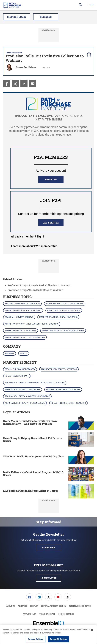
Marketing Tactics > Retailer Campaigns (25, 337)
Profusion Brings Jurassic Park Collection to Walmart (39, 285)
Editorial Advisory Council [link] (54, 606)
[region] (48, 634)
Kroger (24, 353)
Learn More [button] (49, 578)
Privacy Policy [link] (30, 614)
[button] (92, 5)
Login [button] (28, 237)
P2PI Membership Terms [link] (80, 606)
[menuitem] (7, 84)
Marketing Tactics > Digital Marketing (58, 317)
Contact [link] (34, 606)
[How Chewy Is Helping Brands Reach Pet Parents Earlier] (81, 440)
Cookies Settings (66, 614)
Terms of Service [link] (47, 614)
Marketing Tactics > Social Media (64, 310)
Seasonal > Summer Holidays (19, 317)
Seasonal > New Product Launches (22, 304)
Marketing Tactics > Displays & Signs (23, 310)
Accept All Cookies (59, 639)
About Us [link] (11, 606)
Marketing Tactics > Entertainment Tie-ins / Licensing (32, 324)
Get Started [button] (51, 223)
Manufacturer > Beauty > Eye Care (63, 390)
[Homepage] (12, 5)
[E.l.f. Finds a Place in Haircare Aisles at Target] (81, 491)
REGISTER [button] (51, 179)
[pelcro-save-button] (88, 55)
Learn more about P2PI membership (34, 246)
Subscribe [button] (49, 547)
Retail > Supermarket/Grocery (20, 369)
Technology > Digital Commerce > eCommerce (27, 396)
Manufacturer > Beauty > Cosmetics (59, 369)
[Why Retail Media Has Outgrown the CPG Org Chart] (81, 457)
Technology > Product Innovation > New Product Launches (35, 383)
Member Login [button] (17, 17)
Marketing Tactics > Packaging (21, 331)
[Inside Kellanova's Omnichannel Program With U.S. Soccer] (81, 474)
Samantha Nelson (26, 67)
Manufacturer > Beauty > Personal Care (25, 403)
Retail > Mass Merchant (17, 376)
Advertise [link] (22, 606)
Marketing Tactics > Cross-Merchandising (63, 331)
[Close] (92, 630)
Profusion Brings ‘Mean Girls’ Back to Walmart (36, 290)
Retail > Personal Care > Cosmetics (68, 403)
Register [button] (46, 17)
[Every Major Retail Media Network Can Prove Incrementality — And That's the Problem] (81, 423)
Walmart (10, 353)
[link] (7, 84)
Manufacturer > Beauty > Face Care (23, 390)
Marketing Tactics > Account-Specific (65, 304)
